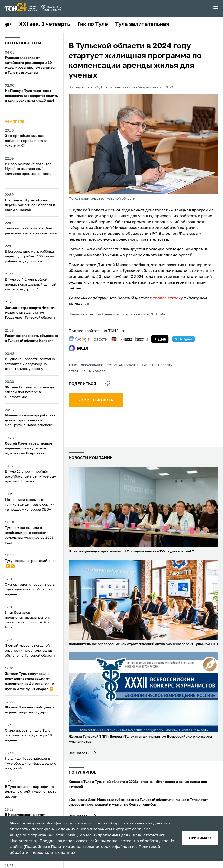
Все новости (79, 753)
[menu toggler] (216, 8)
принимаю (200, 838)
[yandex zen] (160, 339)
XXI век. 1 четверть (45, 24)
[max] (78, 348)
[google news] (88, 339)
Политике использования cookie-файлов (90, 847)
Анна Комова (94, 372)
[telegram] (184, 339)
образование (92, 365)
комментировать (96, 400)
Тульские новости (157, 365)
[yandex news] (129, 339)
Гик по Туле (93, 24)
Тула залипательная (142, 24)
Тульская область (122, 365)
